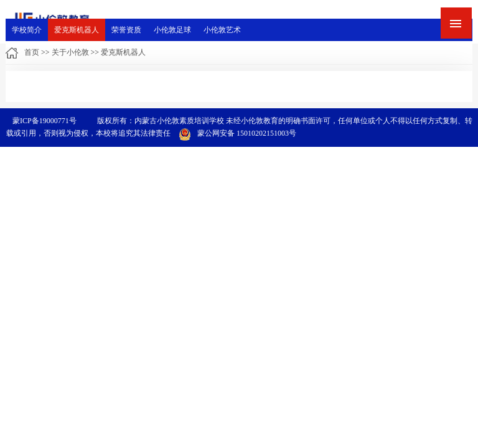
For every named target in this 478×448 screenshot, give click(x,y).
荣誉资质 (126, 30)
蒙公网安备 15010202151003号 (237, 133)
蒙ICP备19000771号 (45, 121)
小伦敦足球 (172, 30)
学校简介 (27, 30)
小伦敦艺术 (222, 30)
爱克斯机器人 (77, 30)
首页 (32, 52)
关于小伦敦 (70, 52)
